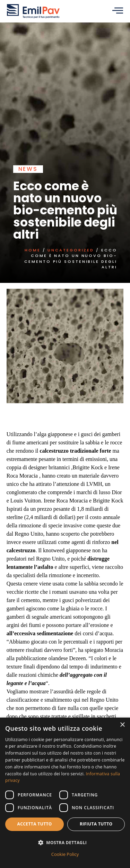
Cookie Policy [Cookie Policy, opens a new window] (65, 854)
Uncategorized (69, 250)
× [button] (122, 725)
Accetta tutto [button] (35, 824)
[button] (65, 842)
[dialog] (65, 793)
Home (31, 250)
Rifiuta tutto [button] (96, 824)
